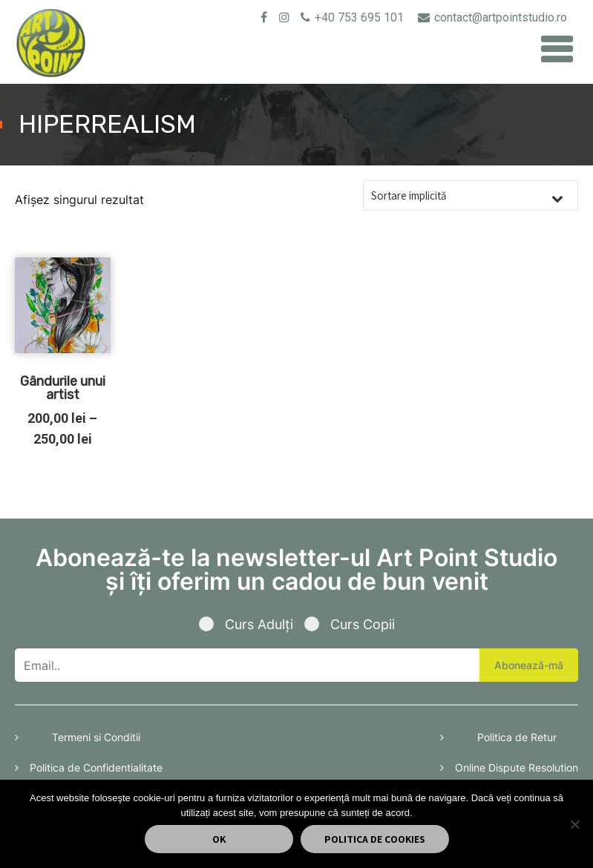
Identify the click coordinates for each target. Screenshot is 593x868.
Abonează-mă (529, 665)
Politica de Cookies (375, 839)
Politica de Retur (517, 737)
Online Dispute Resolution (517, 767)
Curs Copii (350, 624)
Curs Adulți (252, 624)
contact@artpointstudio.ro (492, 17)
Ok (219, 839)
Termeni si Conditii (96, 737)
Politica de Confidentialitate (96, 767)
